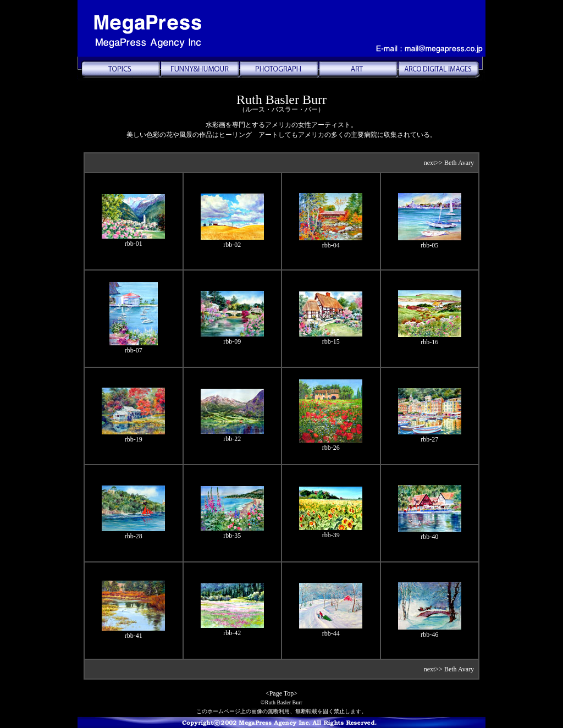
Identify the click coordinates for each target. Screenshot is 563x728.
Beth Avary (459, 163)
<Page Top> (281, 693)
